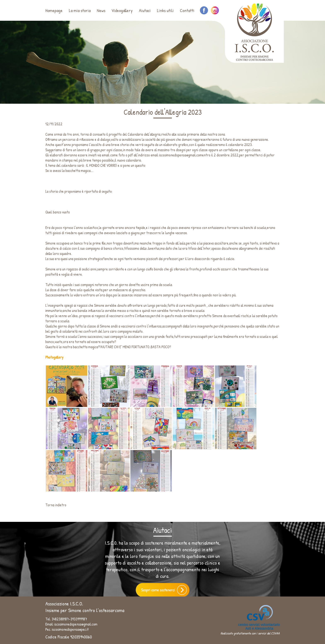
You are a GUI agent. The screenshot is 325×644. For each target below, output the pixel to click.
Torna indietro (56, 505)
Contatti (187, 10)
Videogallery (122, 10)
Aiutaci (145, 10)
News (101, 10)
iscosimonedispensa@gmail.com (181, 155)
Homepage (54, 10)
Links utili (165, 10)
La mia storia (80, 10)
